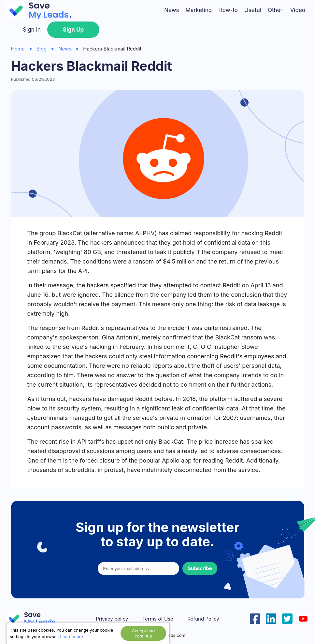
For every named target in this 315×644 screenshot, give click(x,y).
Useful (253, 10)
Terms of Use (158, 619)
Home (18, 49)
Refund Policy (203, 619)
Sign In (32, 30)
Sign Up (73, 30)
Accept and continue (143, 633)
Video (298, 10)
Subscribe (200, 568)
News (172, 10)
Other (275, 10)
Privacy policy (112, 619)
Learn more (72, 637)
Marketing (199, 10)
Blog (42, 49)
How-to (228, 10)
